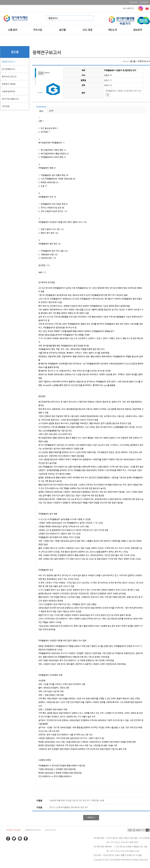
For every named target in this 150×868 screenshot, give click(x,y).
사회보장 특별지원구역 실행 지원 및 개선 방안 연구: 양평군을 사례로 (77, 800)
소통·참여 (12, 30)
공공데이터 (144, 2)
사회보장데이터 (8, 91)
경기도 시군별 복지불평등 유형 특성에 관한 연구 (69, 807)
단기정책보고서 (8, 69)
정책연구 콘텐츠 (9, 84)
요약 (51, 111)
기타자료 (6, 106)
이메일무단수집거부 (33, 830)
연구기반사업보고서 (10, 99)
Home (125, 61)
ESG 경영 (87, 30)
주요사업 (37, 30)
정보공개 (133, 2)
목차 (41, 111)
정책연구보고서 (8, 62)
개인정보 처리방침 (13, 830)
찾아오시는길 (50, 830)
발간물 (62, 30)
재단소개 (112, 30)
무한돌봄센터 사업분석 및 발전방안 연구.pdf (123, 91)
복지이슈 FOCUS (9, 77)
